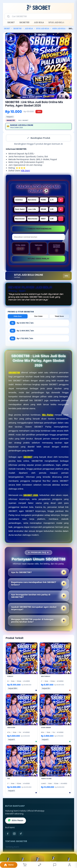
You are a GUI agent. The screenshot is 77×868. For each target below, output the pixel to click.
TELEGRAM (23, 861)
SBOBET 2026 (31, 495)
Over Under (38, 316)
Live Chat (69, 861)
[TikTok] (21, 834)
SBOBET (11, 22)
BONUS (8, 861)
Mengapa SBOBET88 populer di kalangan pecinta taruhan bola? (32, 620)
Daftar (38, 861)
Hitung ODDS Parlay (38, 259)
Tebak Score (59, 316)
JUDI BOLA (39, 22)
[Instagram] (14, 834)
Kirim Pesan (16, 821)
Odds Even (18, 316)
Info (66, 276)
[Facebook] (8, 834)
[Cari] (8, 16)
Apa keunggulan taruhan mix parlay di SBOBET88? (31, 596)
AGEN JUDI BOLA (59, 29)
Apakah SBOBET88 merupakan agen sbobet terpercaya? (34, 608)
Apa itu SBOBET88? (21, 572)
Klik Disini (25, 171)
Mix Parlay (48, 415)
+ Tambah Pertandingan (38, 229)
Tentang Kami (12, 847)
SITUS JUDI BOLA (56, 22)
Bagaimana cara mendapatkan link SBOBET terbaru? (34, 583)
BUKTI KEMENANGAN (53, 861)
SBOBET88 (24, 22)
